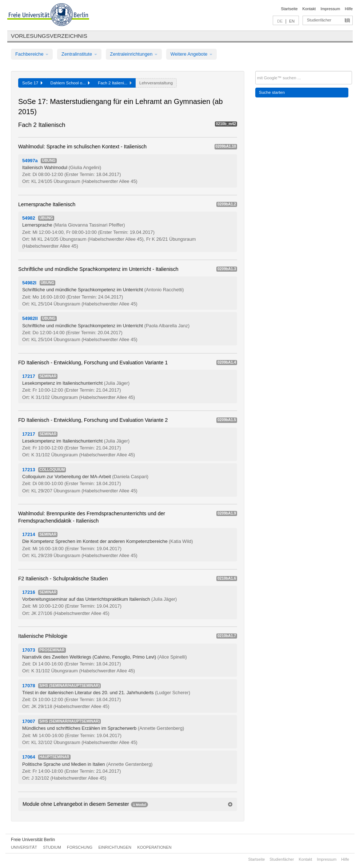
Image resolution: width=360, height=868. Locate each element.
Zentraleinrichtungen (134, 54)
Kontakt (309, 9)
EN (292, 21)
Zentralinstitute (79, 54)
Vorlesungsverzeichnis (49, 36)
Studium (52, 847)
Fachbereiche (32, 54)
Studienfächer (319, 20)
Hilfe (349, 9)
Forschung (80, 847)
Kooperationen (155, 847)
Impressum (330, 9)
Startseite (289, 9)
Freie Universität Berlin (33, 840)
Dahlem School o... (70, 83)
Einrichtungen (115, 847)
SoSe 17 (32, 83)
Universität (24, 847)
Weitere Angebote (191, 54)
